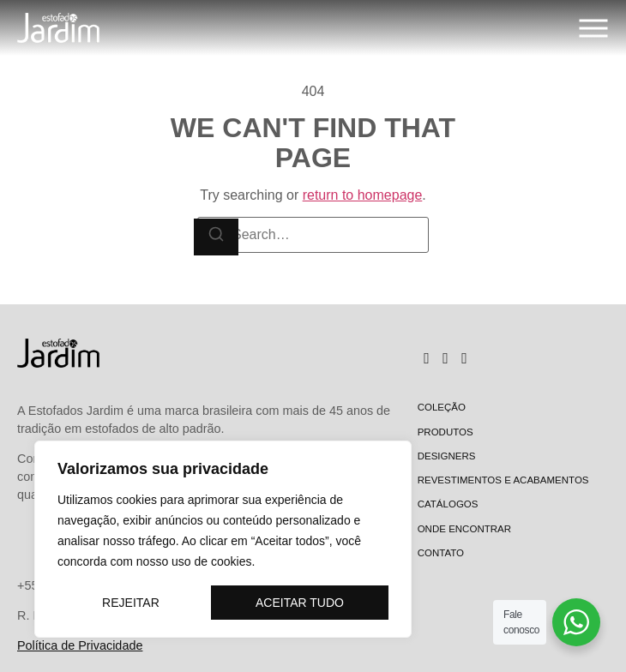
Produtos (445, 432)
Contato (441, 553)
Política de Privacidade (80, 645)
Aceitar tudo (300, 603)
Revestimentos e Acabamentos (503, 480)
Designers (447, 456)
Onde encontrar (464, 529)
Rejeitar (131, 603)
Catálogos (448, 504)
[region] (223, 539)
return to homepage (363, 195)
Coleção (442, 407)
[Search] (216, 237)
